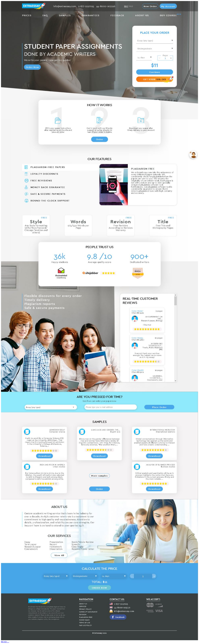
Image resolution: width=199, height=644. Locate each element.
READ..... (5, 642)
